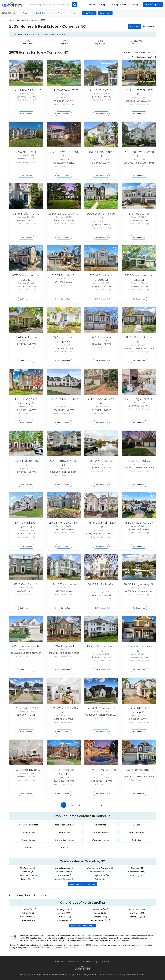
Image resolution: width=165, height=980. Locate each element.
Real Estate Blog (90, 962)
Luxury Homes (29, 832)
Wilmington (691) (64, 909)
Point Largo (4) (137, 875)
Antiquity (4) (101, 879)
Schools (29, 848)
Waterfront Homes (100, 840)
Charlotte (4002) (28, 909)
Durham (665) (64, 917)
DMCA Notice (105, 974)
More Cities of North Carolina (83, 926)
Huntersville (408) (137, 909)
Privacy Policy (119, 974)
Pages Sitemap (59, 974)
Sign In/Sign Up (153, 5)
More (73, 13)
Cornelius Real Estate (29, 825)
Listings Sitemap (75, 974)
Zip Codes (136, 840)
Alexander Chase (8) (28, 875)
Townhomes (100, 825)
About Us (59, 962)
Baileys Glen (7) (28, 879)
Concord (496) (101, 913)
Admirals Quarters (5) (64, 879)
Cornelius (35, 20)
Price (25, 13)
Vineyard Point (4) (101, 875)
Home (12, 20)
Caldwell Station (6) (64, 872)
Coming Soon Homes (65, 840)
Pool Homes (65, 832)
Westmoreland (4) (137, 872)
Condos (136, 825)
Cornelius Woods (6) (64, 868)
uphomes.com (44, 974)
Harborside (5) (64, 875)
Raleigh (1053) (28, 913)
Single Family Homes (65, 825)
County (65, 848)
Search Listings (97, 5)
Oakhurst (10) (28, 872)
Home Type (57, 13)
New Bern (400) (137, 913)
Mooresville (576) (64, 921)
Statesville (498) (101, 909)
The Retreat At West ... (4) (101, 872)
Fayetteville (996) (28, 917)
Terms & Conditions (136, 974)
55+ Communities (136, 832)
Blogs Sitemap (91, 974)
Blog (135, 5)
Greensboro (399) (137, 917)
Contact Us (73, 962)
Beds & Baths (41, 13)
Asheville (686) (64, 913)
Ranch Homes (29, 840)
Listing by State (119, 5)
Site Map (106, 962)
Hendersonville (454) (101, 921)
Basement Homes (100, 832)
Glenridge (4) (137, 868)
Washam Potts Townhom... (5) (101, 868)
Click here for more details (66, 948)
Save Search (105, 13)
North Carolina (22, 20)
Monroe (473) (101, 917)
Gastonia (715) (28, 921)
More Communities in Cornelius (82, 884)
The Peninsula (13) (28, 868)
